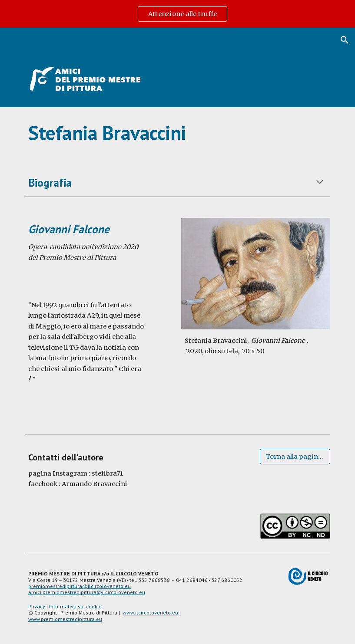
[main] (177, 133)
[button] (345, 40)
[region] (177, 14)
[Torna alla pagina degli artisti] (295, 456)
